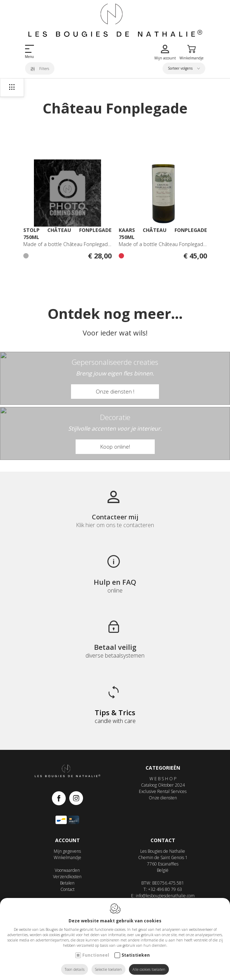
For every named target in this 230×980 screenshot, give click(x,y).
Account (67, 840)
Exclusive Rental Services (163, 791)
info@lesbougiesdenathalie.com (165, 896)
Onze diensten (163, 798)
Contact (67, 889)
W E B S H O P (163, 779)
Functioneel (96, 955)
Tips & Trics (115, 713)
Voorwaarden (67, 870)
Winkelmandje (67, 857)
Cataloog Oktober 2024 (163, 785)
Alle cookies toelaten (149, 969)
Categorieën (163, 768)
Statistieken (136, 955)
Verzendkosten (67, 877)
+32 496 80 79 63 (165, 889)
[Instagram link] (76, 799)
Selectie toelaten (108, 969)
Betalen (67, 883)
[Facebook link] (61, 799)
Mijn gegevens (67, 851)
